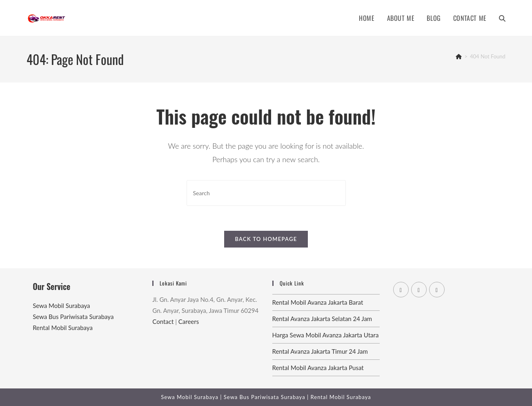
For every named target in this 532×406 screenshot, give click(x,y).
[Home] (459, 56)
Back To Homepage (266, 239)
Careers (189, 321)
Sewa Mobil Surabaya (61, 306)
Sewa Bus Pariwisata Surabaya (73, 317)
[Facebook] (419, 290)
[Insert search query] (266, 193)
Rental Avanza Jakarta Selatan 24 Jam (322, 319)
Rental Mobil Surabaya (63, 328)
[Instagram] (437, 290)
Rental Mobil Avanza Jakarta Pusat (318, 368)
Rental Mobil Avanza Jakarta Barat (318, 302)
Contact (163, 321)
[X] (401, 290)
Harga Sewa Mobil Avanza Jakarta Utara (326, 335)
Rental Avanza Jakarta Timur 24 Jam (320, 351)
